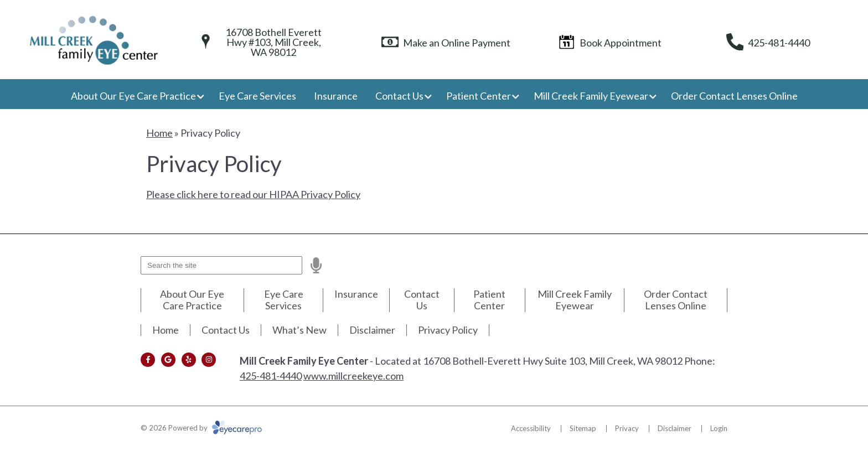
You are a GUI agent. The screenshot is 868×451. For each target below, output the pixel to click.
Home (159, 133)
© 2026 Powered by (201, 428)
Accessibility (531, 428)
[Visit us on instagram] (209, 360)
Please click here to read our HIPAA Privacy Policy (253, 194)
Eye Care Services (257, 96)
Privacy (627, 428)
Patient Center (479, 96)
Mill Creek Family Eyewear (591, 96)
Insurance (336, 96)
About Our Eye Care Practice (133, 96)
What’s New (299, 330)
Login (719, 428)
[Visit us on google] (168, 360)
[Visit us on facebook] (148, 360)
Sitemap (583, 428)
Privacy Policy (448, 330)
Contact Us (399, 96)
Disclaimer (372, 330)
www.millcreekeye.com (353, 376)
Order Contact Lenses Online (734, 96)
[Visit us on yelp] (189, 360)
